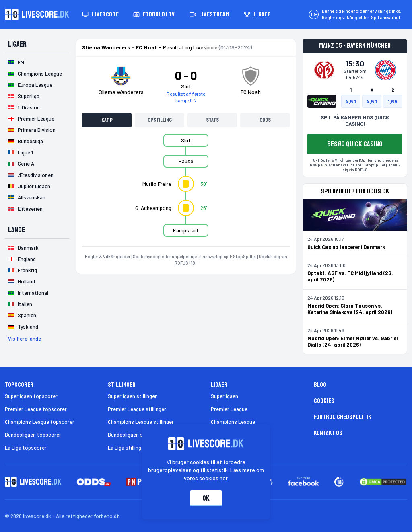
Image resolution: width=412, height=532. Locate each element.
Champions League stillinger (141, 422)
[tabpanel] (186, 190)
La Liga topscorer (26, 448)
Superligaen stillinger (132, 396)
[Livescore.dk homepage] (37, 14)
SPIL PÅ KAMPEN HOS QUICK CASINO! (355, 121)
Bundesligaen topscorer (33, 435)
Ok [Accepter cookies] (206, 498)
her (224, 478)
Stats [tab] (212, 120)
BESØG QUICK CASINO (355, 144)
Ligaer (257, 14)
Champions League (233, 422)
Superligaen (225, 396)
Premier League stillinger (137, 409)
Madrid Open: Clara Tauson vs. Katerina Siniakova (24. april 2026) (350, 309)
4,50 (351, 101)
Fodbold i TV (154, 14)
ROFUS (181, 263)
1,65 (393, 101)
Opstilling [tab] (160, 120)
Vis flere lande (25, 339)
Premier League (229, 409)
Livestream (209, 14)
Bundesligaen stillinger (134, 435)
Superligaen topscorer (31, 396)
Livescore (100, 14)
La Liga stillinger (127, 448)
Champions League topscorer (40, 422)
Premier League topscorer (36, 409)
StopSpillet (245, 256)
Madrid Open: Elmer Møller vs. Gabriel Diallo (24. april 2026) (353, 341)
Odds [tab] (265, 120)
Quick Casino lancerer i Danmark (346, 247)
